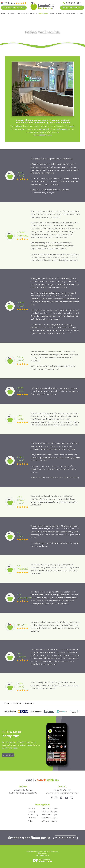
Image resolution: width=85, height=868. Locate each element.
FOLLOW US (8, 755)
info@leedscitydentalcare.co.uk (65, 793)
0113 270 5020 (73, 3)
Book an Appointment (65, 838)
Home (3, 13)
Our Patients (43, 13)
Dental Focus (45, 861)
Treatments (33, 13)
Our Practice (11, 13)
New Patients (22, 13)
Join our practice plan (14, 8)
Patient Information (57, 13)
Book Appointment (72, 8)
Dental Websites (44, 859)
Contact (80, 13)
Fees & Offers (70, 13)
